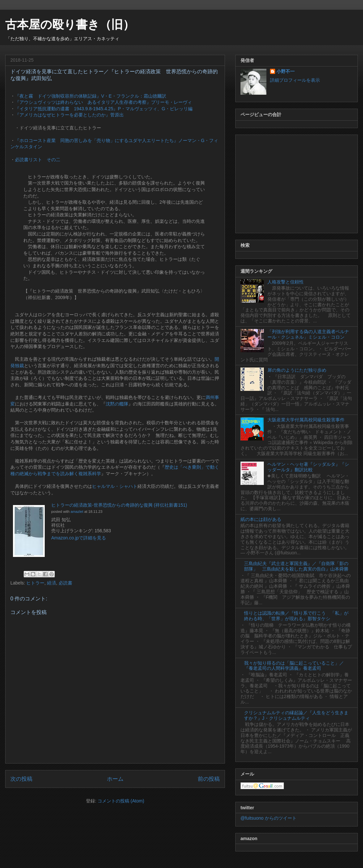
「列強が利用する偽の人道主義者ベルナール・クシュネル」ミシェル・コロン (308, 334)
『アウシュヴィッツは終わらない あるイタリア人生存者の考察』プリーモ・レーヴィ (103, 102)
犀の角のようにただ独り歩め (297, 370)
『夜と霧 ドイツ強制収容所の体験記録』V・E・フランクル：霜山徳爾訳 (91, 96)
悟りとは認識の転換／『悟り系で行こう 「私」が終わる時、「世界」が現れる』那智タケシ (296, 616)
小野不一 (286, 71)
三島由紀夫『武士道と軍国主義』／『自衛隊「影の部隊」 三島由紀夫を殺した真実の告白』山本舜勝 (296, 566)
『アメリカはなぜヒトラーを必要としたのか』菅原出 (69, 115)
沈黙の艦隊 (117, 404)
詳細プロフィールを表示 (295, 80)
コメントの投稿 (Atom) (121, 801)
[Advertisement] (297, 183)
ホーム (115, 779)
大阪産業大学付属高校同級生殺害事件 (306, 420)
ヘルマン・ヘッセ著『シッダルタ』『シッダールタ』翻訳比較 (308, 467)
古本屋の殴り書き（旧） (70, 24)
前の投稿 (209, 779)
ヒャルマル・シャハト (115, 486)
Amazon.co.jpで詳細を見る (79, 538)
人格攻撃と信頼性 (286, 282)
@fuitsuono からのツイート (269, 818)
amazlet (77, 512)
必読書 (65, 583)
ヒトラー (35, 583)
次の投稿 (21, 779)
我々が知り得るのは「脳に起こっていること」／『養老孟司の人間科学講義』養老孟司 (294, 666)
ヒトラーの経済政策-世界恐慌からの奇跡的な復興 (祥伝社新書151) (119, 505)
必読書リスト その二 (38, 160)
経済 (52, 583)
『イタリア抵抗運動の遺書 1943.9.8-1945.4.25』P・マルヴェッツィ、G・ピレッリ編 (104, 109)
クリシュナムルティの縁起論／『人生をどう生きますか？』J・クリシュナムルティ (296, 715)
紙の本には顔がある (261, 519)
